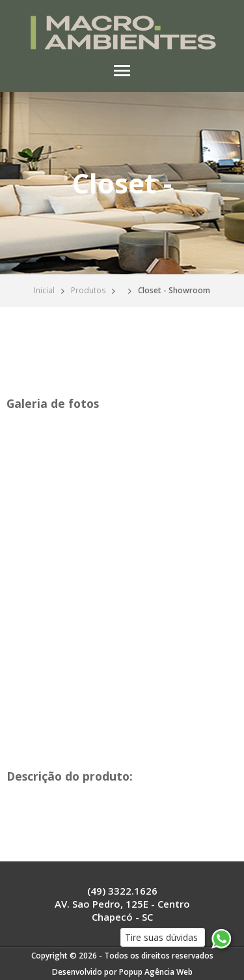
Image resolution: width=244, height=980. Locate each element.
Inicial (44, 290)
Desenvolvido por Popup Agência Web (122, 972)
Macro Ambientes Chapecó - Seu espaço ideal (122, 33)
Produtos (88, 290)
